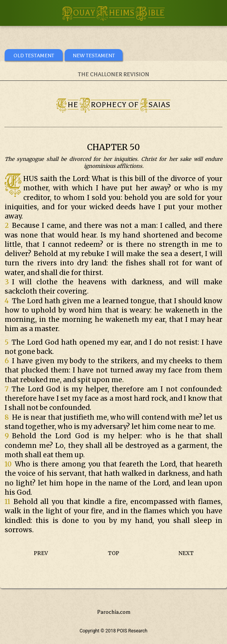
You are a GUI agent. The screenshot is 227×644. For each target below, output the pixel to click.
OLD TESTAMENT (34, 56)
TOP (113, 553)
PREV (41, 553)
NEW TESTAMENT (94, 56)
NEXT (186, 553)
